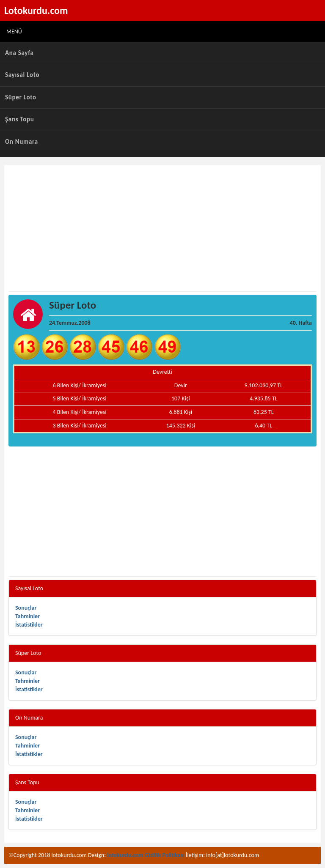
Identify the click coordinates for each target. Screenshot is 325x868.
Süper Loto (21, 97)
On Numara (22, 142)
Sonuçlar (26, 608)
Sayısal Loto (22, 75)
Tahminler (28, 616)
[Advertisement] (162, 229)
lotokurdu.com (125, 855)
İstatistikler (29, 625)
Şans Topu (20, 119)
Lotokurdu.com (36, 10)
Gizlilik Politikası (165, 855)
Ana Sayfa (19, 53)
